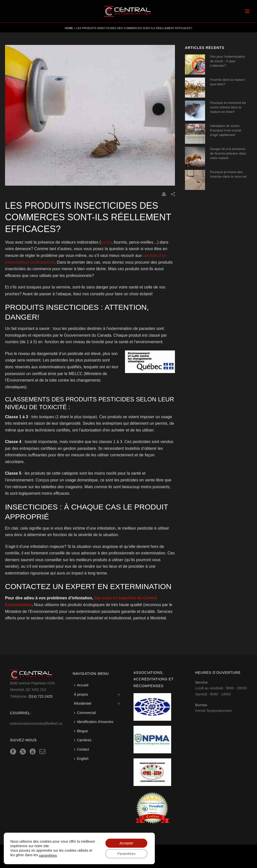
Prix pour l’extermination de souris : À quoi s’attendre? (228, 61)
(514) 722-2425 (41, 696)
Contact (82, 749)
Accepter (126, 843)
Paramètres (126, 854)
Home (69, 28)
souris (106, 242)
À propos (81, 694)
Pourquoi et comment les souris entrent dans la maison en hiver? (228, 107)
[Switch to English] (83, 759)
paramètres (48, 855)
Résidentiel (83, 703)
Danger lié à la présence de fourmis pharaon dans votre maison (228, 153)
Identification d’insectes (94, 722)
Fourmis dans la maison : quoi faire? (228, 82)
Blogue (81, 731)
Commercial (85, 713)
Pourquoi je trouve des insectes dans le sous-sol (228, 174)
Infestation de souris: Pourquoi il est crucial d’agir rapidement (226, 130)
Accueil (81, 685)
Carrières (83, 740)
